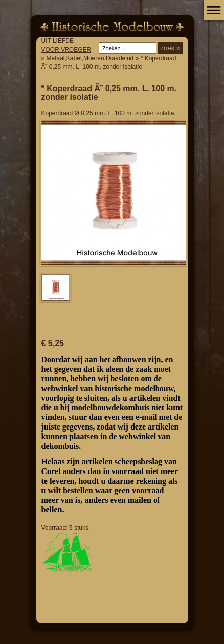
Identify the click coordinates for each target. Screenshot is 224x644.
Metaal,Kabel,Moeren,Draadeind (90, 58)
